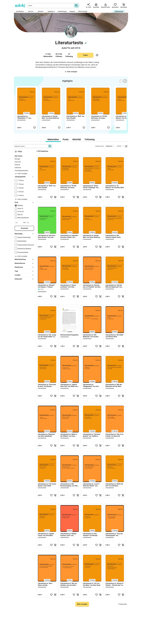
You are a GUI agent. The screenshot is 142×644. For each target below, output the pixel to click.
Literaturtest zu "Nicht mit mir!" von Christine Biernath (114, 485)
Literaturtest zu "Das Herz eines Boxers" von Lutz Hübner (47, 236)
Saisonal (41, 11)
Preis (24, 202)
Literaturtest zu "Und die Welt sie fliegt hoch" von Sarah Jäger (114, 286)
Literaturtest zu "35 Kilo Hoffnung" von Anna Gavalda (99, 117)
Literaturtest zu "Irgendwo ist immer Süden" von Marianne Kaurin (69, 236)
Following (90, 139)
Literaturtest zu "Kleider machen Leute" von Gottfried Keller (68, 535)
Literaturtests (21, 120)
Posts (66, 139)
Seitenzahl (24, 279)
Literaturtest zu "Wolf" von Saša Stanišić (75, 117)
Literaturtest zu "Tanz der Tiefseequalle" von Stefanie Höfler (114, 535)
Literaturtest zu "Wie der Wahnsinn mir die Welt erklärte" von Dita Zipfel (114, 385)
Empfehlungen (62, 11)
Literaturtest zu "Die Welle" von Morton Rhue (115, 336)
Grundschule (21, 11)
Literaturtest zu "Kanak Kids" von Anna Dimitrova (50, 117)
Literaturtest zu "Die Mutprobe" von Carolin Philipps (91, 336)
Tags (24, 271)
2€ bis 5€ (21, 212)
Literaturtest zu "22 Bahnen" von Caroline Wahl (125, 117)
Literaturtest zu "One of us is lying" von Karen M (114, 435)
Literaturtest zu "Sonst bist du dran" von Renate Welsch (47, 385)
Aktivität (77, 139)
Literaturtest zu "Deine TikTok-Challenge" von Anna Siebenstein (91, 187)
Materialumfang (24, 259)
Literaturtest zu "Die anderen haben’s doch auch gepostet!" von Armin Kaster (114, 236)
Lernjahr (24, 275)
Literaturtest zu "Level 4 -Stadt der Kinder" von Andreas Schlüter (92, 485)
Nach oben (123, 604)
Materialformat (24, 263)
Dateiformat (24, 267)
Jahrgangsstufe (24, 177)
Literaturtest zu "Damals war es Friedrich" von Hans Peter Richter (92, 286)
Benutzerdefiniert (23, 218)
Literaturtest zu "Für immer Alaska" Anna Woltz (47, 485)
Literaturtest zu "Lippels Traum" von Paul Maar (46, 535)
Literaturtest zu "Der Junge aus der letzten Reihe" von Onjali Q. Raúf (47, 336)
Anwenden (24, 228)
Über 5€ (20, 215)
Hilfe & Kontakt (83, 11)
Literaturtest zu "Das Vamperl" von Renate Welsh (90, 535)
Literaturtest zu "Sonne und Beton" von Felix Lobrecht (68, 286)
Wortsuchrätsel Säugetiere (69, 335)
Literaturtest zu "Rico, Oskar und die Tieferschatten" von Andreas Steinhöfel (45, 584)
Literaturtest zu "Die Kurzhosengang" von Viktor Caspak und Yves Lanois (70, 485)
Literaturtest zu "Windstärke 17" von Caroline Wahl (24, 117)
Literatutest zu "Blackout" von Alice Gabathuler (46, 435)
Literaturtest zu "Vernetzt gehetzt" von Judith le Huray (91, 435)
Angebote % (51, 11)
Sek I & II (32, 11)
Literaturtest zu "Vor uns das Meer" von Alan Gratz (92, 584)
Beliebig (20, 205)
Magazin (72, 11)
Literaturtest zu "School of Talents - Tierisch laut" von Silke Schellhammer (115, 584)
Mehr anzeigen (71, 72)
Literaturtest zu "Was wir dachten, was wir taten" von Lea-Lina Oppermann (69, 584)
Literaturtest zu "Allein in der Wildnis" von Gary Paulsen (69, 435)
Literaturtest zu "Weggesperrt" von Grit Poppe (91, 385)
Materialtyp (24, 234)
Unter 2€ (20, 209)
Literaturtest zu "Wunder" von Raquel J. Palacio (46, 286)
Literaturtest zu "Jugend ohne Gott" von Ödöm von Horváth (69, 385)
